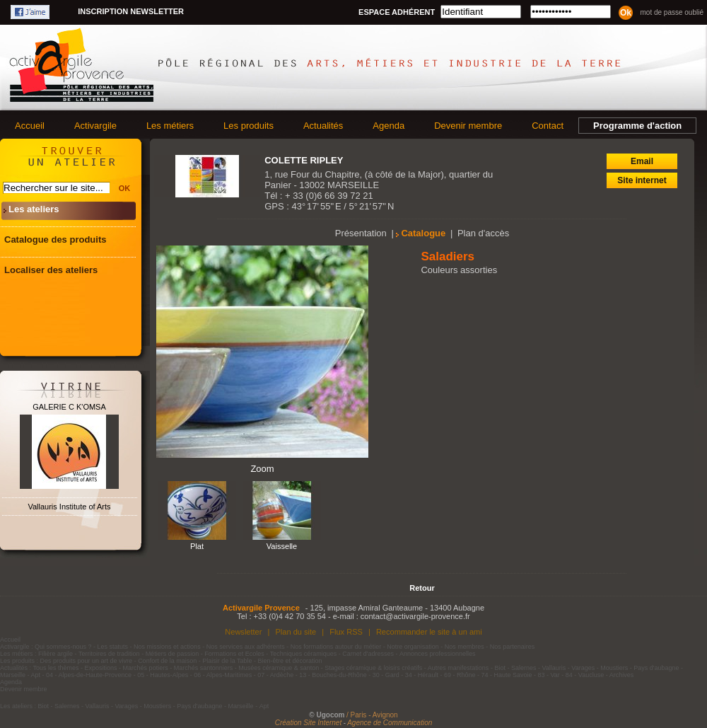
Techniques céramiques (304, 654)
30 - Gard (386, 675)
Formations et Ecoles (234, 654)
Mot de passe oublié (672, 12)
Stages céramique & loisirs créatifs (373, 668)
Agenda (388, 126)
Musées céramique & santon (279, 668)
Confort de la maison (167, 661)
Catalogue (423, 233)
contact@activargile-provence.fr (415, 616)
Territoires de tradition (109, 654)
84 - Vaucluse (585, 675)
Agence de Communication (390, 723)
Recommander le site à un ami (429, 632)
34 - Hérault (422, 675)
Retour (422, 588)
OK (125, 188)
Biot (500, 668)
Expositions (101, 668)
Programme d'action (637, 126)
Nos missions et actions (167, 647)
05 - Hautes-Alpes (163, 675)
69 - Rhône (460, 675)
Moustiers (614, 668)
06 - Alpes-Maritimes (223, 675)
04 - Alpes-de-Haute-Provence (89, 675)
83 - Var (548, 675)
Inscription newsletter (131, 11)
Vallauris (554, 668)
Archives (622, 675)
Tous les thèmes (56, 668)
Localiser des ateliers (51, 270)
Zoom (262, 469)
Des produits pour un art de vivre (87, 661)
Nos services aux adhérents (246, 647)
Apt (36, 675)
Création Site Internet (309, 723)
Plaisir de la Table (227, 661)
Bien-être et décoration (290, 661)
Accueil (30, 126)
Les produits (249, 126)
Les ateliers (34, 209)
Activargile (95, 126)
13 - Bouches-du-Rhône (333, 675)
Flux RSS (346, 632)
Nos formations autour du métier (336, 647)
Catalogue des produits (55, 239)
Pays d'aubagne (656, 668)
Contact (548, 126)
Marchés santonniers (204, 668)
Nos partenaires (513, 647)
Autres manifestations (458, 668)
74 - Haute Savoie (506, 675)
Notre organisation (413, 647)
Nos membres (464, 647)
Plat (197, 546)
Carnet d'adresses (368, 654)
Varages (583, 668)
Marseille (13, 675)
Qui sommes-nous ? (63, 647)
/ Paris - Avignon (372, 715)
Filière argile (55, 654)
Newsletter (243, 632)
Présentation (361, 233)
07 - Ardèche (275, 675)
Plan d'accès (483, 233)
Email (642, 161)
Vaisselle (282, 546)
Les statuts (113, 647)
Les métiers (170, 126)
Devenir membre (468, 126)
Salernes (524, 668)
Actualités (323, 126)
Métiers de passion (173, 654)
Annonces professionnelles (438, 654)
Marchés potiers (146, 668)
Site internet (642, 180)
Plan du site (296, 632)
